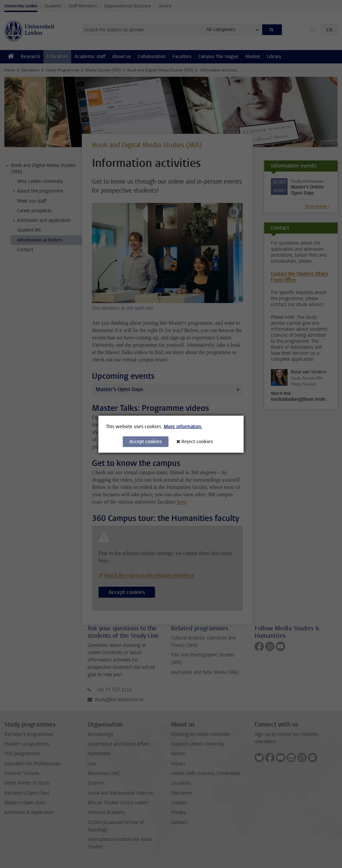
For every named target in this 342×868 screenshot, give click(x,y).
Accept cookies (145, 441)
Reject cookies (197, 441)
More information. (183, 426)
